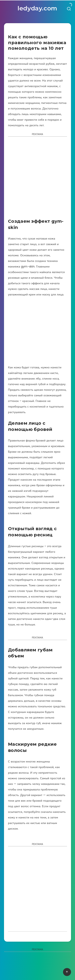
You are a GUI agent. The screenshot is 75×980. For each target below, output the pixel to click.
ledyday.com (37, 8)
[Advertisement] (37, 179)
